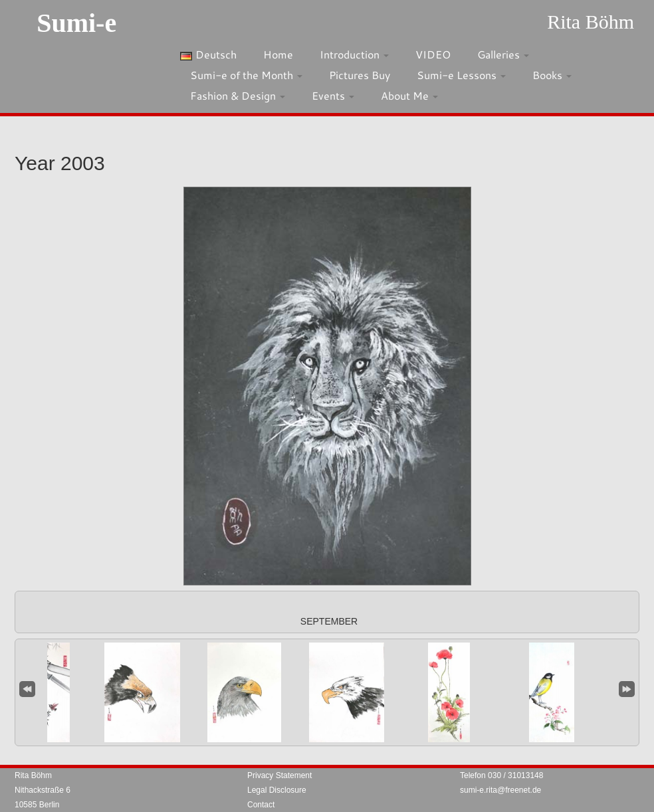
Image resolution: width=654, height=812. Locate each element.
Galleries (503, 54)
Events (333, 95)
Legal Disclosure (277, 790)
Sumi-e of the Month (246, 75)
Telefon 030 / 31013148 (501, 775)
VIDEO (433, 54)
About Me (409, 95)
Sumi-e (76, 23)
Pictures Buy (360, 75)
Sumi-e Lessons (461, 75)
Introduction (354, 54)
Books (552, 75)
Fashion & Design (238, 95)
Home (278, 54)
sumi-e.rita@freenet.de (500, 790)
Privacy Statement (279, 775)
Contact (261, 805)
